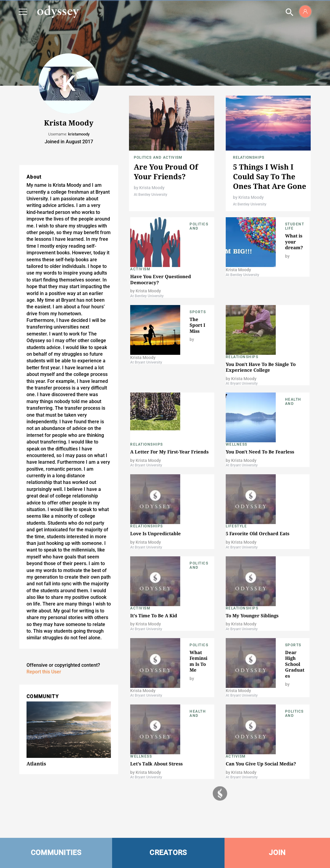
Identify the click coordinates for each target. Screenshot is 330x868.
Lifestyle (236, 526)
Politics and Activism (158, 157)
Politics (199, 645)
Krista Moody (152, 188)
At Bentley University (151, 195)
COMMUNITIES (56, 853)
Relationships (249, 157)
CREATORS (168, 853)
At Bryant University (146, 362)
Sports (198, 312)
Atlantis (36, 764)
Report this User (44, 672)
